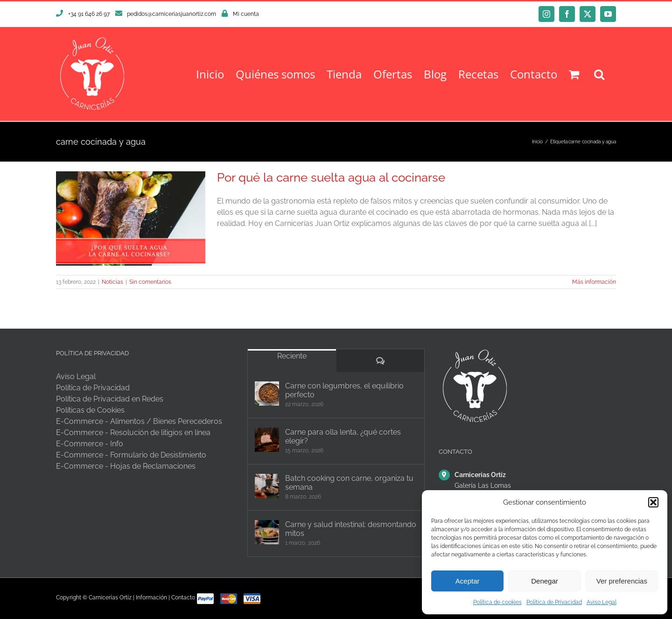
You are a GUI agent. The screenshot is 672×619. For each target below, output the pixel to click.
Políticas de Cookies (90, 410)
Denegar (545, 581)
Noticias (112, 282)
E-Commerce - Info (90, 444)
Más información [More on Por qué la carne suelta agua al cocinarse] (594, 282)
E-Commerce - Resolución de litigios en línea (133, 433)
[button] (653, 502)
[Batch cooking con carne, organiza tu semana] (267, 486)
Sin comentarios (150, 282)
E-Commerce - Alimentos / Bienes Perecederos (139, 421)
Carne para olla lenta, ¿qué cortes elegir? (343, 436)
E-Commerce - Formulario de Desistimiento (131, 455)
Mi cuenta (246, 14)
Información (151, 598)
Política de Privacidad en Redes (110, 399)
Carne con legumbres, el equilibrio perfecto (344, 390)
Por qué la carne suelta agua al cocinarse (331, 177)
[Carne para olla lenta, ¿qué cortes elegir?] (267, 440)
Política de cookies (497, 602)
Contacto (183, 598)
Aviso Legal (602, 602)
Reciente (292, 356)
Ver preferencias (622, 581)
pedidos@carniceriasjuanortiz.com (171, 14)
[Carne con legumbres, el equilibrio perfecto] (267, 394)
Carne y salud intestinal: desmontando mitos (351, 529)
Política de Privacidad (554, 602)
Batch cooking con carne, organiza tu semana (349, 483)
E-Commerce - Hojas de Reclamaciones (126, 466)
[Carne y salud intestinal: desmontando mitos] (267, 532)
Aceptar (468, 581)
